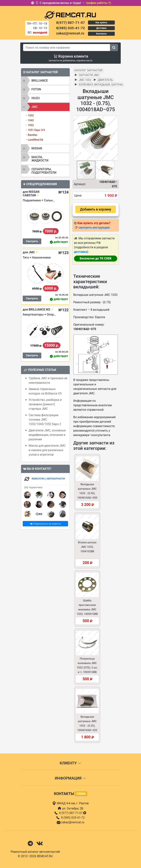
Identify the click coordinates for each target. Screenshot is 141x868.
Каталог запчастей (88, 71)
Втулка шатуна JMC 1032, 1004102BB (87, 547)
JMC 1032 (85, 80)
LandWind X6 (35, 140)
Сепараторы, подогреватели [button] (44, 171)
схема (81, 794)
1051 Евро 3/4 (36, 130)
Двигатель (105, 80)
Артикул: (80, 184)
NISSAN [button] (37, 148)
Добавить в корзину (96, 209)
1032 (31, 115)
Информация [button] (70, 778)
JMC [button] (35, 107)
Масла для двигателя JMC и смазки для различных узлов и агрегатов (47, 450)
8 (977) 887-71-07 (73, 813)
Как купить (101, 23)
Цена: (78, 195)
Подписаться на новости (45, 524)
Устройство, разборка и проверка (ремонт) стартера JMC (45, 404)
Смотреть (32, 241)
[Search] (67, 47)
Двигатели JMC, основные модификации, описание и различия (47, 435)
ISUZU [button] (36, 98)
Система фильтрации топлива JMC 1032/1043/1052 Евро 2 (45, 420)
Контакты (101, 34)
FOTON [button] (36, 89)
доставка (81, 252)
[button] (115, 138)
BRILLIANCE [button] (40, 81)
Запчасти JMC (89, 75)
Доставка (101, 28)
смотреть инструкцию (94, 228)
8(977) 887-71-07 (70, 23)
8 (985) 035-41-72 (73, 818)
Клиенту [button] (70, 763)
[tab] (45, 81)
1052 (31, 125)
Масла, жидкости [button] (40, 159)
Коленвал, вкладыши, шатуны (101, 85)
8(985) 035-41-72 (70, 28)
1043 (31, 120)
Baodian (32, 135)
